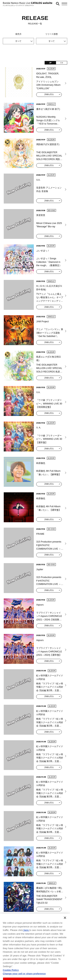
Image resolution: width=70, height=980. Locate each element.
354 (43, 921)
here (26, 942)
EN (62, 63)
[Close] (65, 929)
